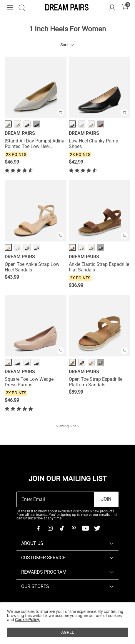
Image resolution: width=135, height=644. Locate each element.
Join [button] (106, 499)
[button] (10, 8)
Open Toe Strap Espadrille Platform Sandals (96, 382)
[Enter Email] (55, 499)
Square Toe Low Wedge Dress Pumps (29, 382)
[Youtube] (85, 528)
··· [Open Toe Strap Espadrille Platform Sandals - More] (100, 362)
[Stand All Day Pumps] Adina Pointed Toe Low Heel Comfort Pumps (35, 144)
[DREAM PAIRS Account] (112, 8)
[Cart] (125, 8)
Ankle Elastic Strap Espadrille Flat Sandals (99, 267)
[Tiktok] (62, 528)
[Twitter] (97, 528)
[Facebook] (38, 528)
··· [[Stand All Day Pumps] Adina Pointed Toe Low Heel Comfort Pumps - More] (37, 124)
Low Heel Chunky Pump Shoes (94, 144)
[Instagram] (50, 528)
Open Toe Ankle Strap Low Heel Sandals (32, 267)
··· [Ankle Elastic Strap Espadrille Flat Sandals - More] (100, 247)
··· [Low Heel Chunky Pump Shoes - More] (100, 124)
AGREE (68, 632)
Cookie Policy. (27, 620)
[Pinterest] (74, 528)
